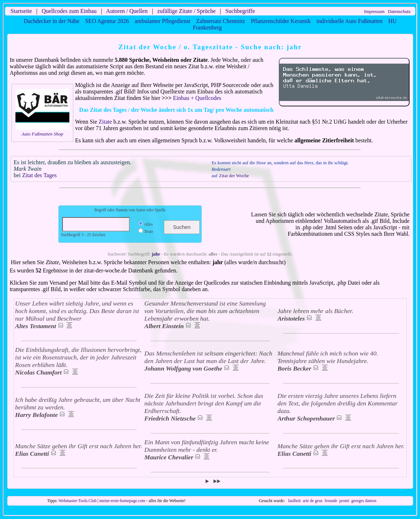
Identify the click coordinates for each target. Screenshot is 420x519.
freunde (331, 501)
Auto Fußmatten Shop (42, 134)
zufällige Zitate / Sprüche (186, 11)
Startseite (21, 11)
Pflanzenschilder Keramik (281, 21)
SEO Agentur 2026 (107, 21)
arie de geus (313, 501)
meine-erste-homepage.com (123, 501)
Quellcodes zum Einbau (69, 11)
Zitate (105, 122)
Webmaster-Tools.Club (78, 501)
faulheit (294, 501)
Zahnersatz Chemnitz (221, 21)
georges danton (364, 501)
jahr (156, 254)
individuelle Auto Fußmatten (350, 21)
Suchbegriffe (240, 11)
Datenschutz (399, 12)
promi (344, 501)
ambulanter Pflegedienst (163, 21)
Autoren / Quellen (127, 11)
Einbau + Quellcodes (197, 98)
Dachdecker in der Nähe (52, 21)
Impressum (374, 12)
